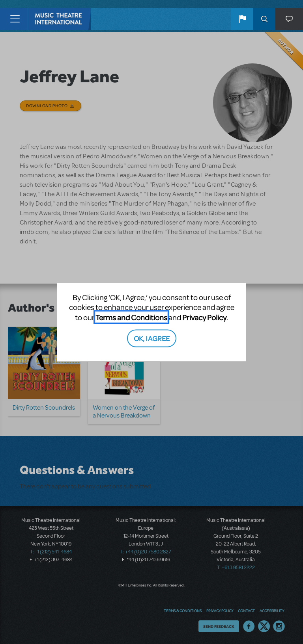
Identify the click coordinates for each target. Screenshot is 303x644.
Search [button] (264, 19)
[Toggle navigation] (15, 19)
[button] (242, 19)
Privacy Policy (204, 317)
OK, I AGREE (152, 338)
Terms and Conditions (131, 317)
